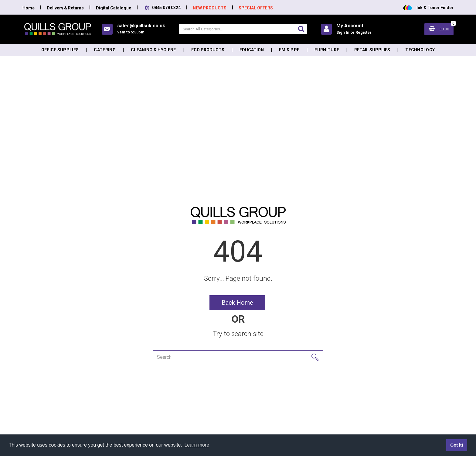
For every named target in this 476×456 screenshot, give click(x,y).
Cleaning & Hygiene (153, 50)
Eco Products (208, 50)
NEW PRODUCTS (210, 8)
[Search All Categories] (243, 29)
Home (29, 8)
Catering (105, 50)
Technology (420, 50)
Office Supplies (60, 50)
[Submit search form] (301, 29)
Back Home (237, 303)
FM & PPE (289, 50)
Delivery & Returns (65, 8)
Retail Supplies (372, 50)
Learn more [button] (197, 445)
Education (252, 50)
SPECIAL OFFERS (256, 8)
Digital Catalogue (114, 8)
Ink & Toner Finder (428, 8)
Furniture (327, 50)
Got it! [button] (457, 445)
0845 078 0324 (162, 8)
